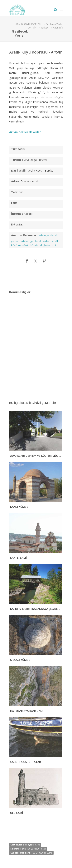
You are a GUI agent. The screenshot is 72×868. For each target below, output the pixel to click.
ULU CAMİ (17, 813)
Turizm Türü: (20, 160)
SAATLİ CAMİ (18, 558)
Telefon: (17, 192)
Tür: (14, 149)
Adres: (16, 181)
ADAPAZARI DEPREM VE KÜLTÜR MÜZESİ (36, 456)
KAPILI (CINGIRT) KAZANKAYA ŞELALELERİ (37, 609)
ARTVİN (32, 28)
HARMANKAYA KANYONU (26, 711)
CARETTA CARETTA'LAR (26, 762)
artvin (24, 241)
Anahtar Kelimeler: (24, 235)
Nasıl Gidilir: (19, 170)
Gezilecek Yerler (54, 24)
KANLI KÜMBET (20, 507)
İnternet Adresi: (22, 214)
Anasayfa (58, 28)
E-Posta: (17, 224)
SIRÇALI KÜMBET (21, 660)
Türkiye (45, 28)
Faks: (15, 203)
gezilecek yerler (40, 241)
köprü (34, 245)
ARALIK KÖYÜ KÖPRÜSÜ (28, 24)
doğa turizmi (48, 245)
